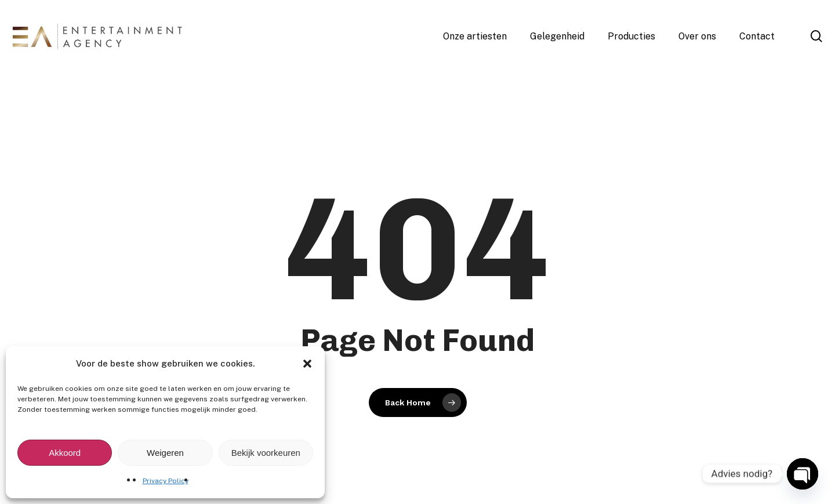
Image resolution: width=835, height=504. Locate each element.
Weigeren (165, 453)
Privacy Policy (166, 481)
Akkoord (65, 453)
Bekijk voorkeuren (266, 453)
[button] (307, 364)
